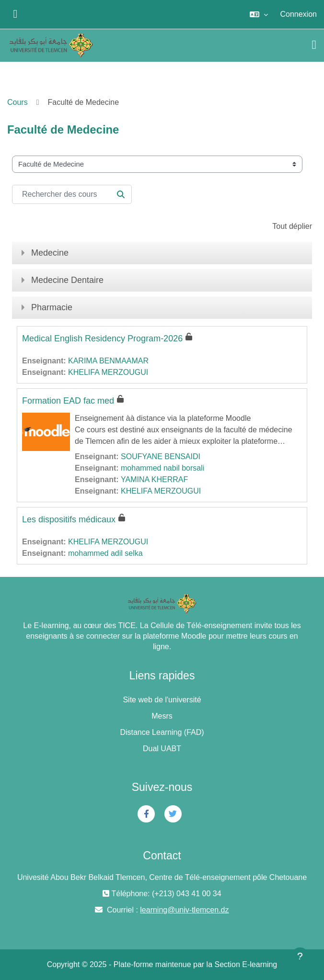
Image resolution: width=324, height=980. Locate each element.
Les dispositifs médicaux (69, 519)
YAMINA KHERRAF (154, 479)
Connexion (299, 14)
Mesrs (162, 716)
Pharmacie (52, 307)
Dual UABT (162, 749)
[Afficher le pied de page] (300, 956)
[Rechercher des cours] (72, 194)
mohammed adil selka (105, 553)
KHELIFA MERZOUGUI (108, 372)
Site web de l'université (162, 700)
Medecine (50, 253)
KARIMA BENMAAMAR (108, 361)
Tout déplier (292, 226)
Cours (17, 102)
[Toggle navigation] (314, 45)
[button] (259, 14)
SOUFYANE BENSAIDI (161, 456)
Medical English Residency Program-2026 (102, 338)
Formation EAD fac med (68, 401)
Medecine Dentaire (67, 280)
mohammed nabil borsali (162, 468)
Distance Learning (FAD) (162, 732)
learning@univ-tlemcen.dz (184, 910)
